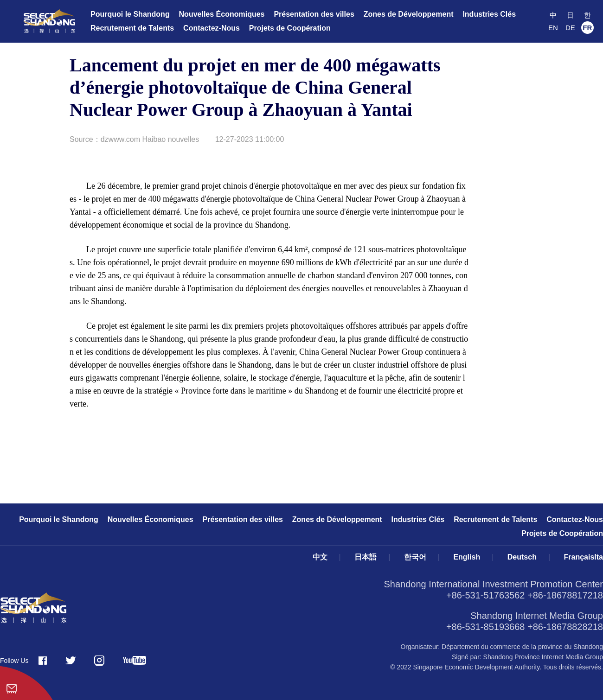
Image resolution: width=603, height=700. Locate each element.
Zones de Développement (409, 14)
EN (553, 28)
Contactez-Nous (212, 28)
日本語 (366, 557)
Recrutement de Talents (132, 28)
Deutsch (522, 557)
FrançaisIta (584, 557)
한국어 (415, 557)
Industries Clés (489, 14)
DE (570, 28)
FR (587, 28)
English (467, 557)
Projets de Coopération (290, 28)
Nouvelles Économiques (222, 14)
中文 (320, 557)
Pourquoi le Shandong (130, 14)
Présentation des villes (314, 14)
